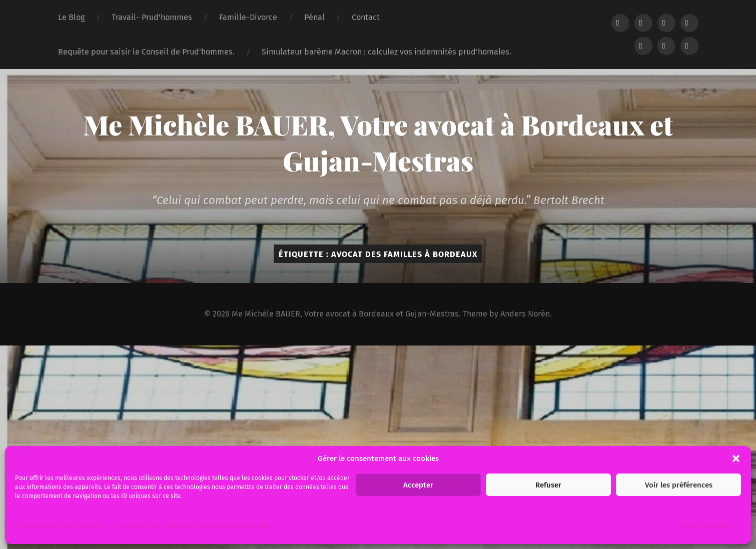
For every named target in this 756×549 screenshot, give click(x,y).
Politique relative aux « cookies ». (62, 525)
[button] (736, 458)
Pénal (314, 17)
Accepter (418, 485)
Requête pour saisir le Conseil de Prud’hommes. (146, 52)
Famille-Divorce (248, 17)
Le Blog (71, 17)
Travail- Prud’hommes (152, 17)
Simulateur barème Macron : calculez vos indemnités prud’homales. (387, 52)
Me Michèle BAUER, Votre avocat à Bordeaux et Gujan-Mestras (378, 142)
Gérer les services (706, 525)
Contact (366, 17)
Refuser (548, 485)
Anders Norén (525, 314)
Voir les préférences (679, 485)
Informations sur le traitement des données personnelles (193, 525)
